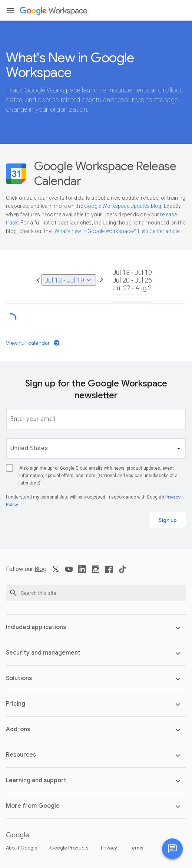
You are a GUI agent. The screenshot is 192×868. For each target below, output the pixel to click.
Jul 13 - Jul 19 (69, 280)
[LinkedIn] (82, 572)
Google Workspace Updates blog (123, 206)
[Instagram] (96, 572)
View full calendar (33, 343)
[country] (96, 448)
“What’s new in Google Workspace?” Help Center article (116, 231)
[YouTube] (69, 572)
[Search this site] (96, 593)
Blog (41, 569)
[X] (56, 572)
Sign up (168, 520)
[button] (10, 10)
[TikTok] (122, 572)
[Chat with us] (172, 849)
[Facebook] (109, 572)
